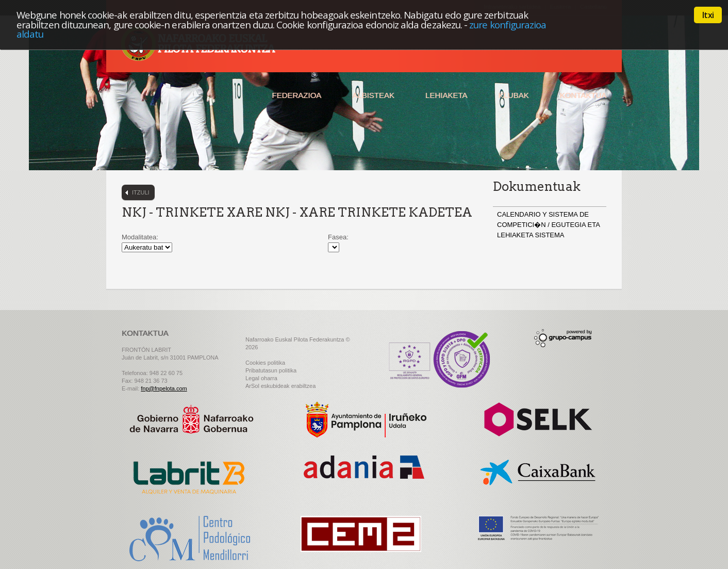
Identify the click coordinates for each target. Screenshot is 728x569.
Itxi (708, 15)
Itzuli (141, 192)
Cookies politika (265, 363)
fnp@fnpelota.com (164, 388)
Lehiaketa (446, 95)
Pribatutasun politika (271, 370)
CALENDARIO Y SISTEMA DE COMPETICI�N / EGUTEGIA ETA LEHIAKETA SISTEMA (548, 225)
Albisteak (373, 95)
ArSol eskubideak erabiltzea (280, 386)
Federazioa (296, 95)
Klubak (513, 95)
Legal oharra (261, 378)
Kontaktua (583, 95)
